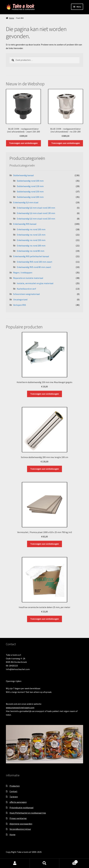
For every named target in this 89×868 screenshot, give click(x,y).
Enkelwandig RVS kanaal (25, 224)
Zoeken (45, 863)
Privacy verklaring (18, 818)
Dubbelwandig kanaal (23, 175)
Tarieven (14, 797)
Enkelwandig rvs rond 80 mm (31, 251)
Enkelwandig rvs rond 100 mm (31, 229)
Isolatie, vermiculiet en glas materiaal (35, 283)
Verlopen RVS (20, 305)
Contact (13, 791)
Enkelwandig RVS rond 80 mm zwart (34, 267)
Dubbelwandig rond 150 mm (30, 192)
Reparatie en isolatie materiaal (28, 278)
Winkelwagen (69, 861)
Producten (15, 786)
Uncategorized (20, 299)
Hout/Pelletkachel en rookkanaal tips (28, 813)
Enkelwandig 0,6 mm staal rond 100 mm (36, 208)
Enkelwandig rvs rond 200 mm (31, 246)
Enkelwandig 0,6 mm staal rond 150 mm (36, 219)
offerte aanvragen (18, 802)
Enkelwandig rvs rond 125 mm (31, 235)
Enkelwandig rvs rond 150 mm (31, 240)
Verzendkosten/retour (20, 829)
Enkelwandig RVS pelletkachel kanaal (31, 256)
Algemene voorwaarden (21, 824)
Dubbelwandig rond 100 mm (30, 181)
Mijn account (15, 863)
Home (12, 18)
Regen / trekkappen (23, 273)
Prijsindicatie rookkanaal (22, 808)
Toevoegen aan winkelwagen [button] (23, 143)
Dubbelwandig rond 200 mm (30, 197)
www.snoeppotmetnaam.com (20, 708)
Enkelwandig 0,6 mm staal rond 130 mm (36, 213)
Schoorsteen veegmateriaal (26, 294)
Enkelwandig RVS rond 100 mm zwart (35, 262)
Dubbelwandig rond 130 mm (30, 186)
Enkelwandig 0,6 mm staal (26, 202)
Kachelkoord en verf (26, 289)
